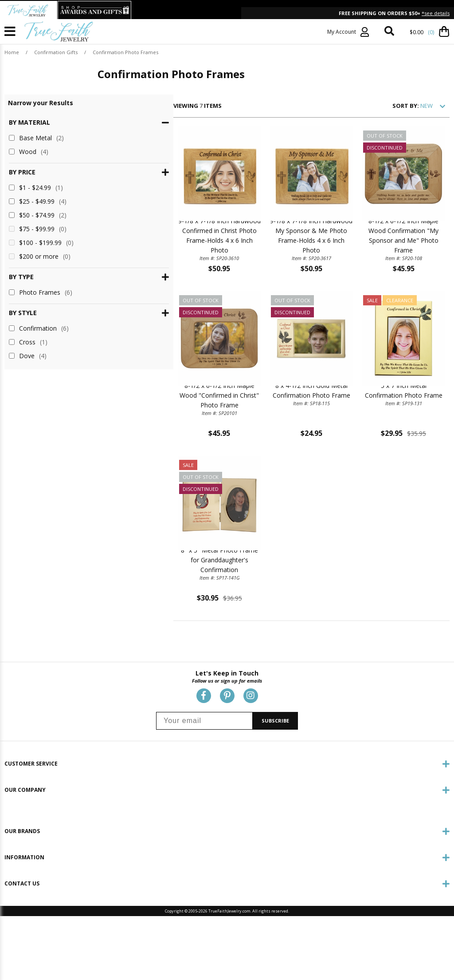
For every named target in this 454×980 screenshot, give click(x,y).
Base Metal (36, 138)
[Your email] (204, 793)
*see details (436, 13)
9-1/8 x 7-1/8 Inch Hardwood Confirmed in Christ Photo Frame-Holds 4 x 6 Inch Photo (156, 267)
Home (12, 52)
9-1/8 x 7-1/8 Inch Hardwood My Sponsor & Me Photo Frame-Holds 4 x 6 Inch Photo (274, 267)
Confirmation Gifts (56, 52)
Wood (29, 152)
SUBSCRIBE (275, 793)
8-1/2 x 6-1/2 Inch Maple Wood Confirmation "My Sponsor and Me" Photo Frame (391, 267)
